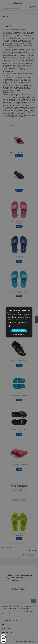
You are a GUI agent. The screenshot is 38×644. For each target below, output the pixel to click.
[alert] (19, 322)
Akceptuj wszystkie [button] (19, 331)
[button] (9, 323)
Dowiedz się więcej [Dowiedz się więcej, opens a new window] (26, 319)
